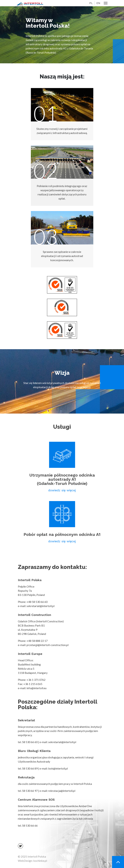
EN (98, 3)
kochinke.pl (40, 861)
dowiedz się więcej (62, 490)
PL (91, 3)
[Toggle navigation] (106, 3)
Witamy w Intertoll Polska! (48, 23)
